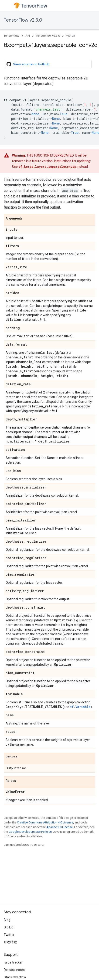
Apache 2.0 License (60, 827)
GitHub (9, 927)
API (28, 36)
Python (70, 36)
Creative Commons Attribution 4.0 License (45, 822)
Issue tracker (13, 962)
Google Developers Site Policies (30, 832)
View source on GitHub (28, 64)
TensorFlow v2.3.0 (23, 20)
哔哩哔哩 (10, 942)
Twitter (9, 935)
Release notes (14, 970)
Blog (7, 920)
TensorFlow (12, 36)
